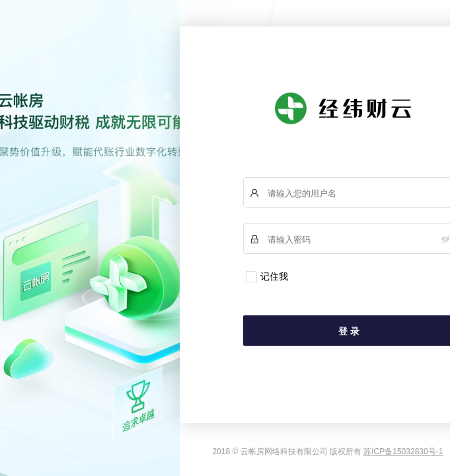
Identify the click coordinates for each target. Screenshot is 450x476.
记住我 (274, 276)
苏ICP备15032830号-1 (403, 452)
